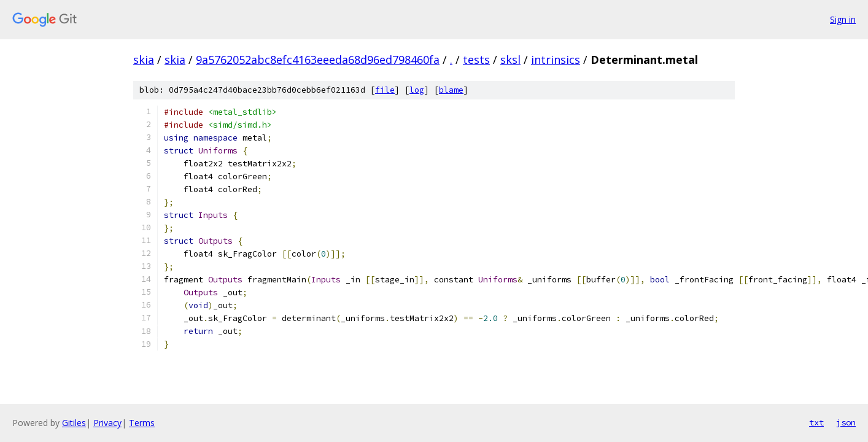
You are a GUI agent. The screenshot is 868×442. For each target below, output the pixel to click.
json (846, 422)
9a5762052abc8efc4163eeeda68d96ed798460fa (318, 60)
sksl (510, 60)
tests (476, 60)
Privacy (107, 423)
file (385, 90)
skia (144, 60)
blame (451, 90)
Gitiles (74, 423)
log (417, 90)
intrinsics (556, 60)
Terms (142, 423)
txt (816, 422)
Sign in (843, 19)
